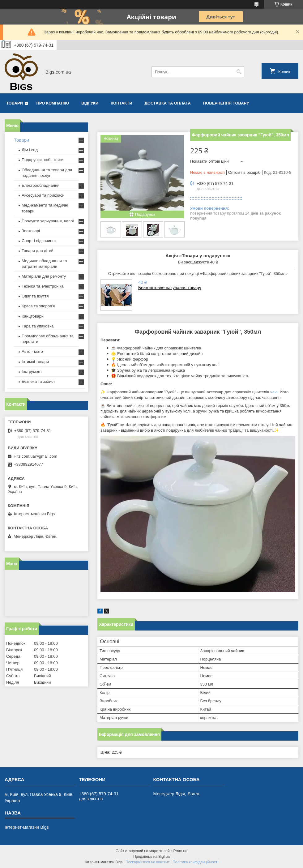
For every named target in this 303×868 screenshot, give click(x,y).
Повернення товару (226, 103)
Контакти (122, 103)
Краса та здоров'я (38, 306)
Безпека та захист (38, 381)
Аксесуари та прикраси (43, 195)
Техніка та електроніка (43, 286)
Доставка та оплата (168, 103)
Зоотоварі (31, 231)
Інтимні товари (35, 362)
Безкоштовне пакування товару (170, 288)
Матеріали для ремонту (44, 276)
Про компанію (53, 103)
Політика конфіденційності (195, 862)
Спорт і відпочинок (39, 241)
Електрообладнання (41, 185)
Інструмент (32, 372)
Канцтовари (33, 316)
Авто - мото (32, 351)
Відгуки (90, 103)
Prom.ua (180, 851)
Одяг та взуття (35, 296)
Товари (15, 103)
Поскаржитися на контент (147, 862)
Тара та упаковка (38, 326)
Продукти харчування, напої (48, 221)
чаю (274, 392)
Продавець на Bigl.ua (151, 857)
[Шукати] (239, 72)
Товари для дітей (38, 251)
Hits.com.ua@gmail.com (35, 456)
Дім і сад (30, 150)
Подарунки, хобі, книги (43, 160)
